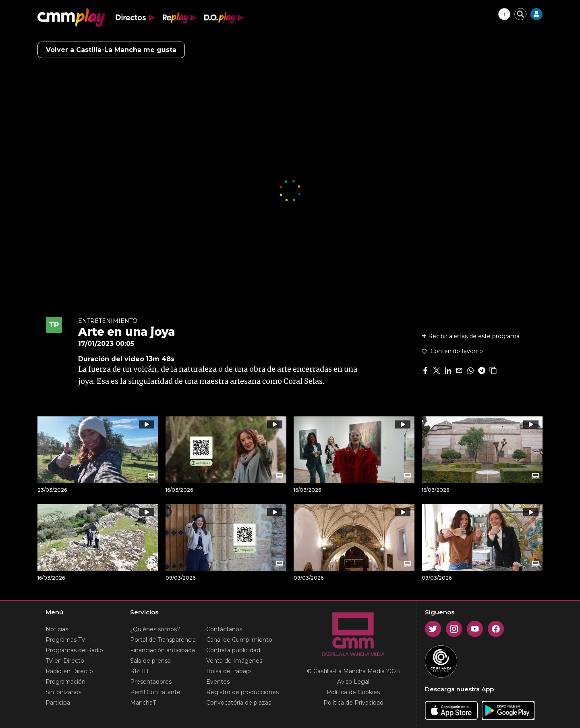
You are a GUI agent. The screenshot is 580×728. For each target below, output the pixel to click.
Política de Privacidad (353, 703)
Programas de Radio (74, 650)
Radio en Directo (69, 671)
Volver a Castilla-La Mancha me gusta (111, 50)
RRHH (139, 671)
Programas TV (65, 640)
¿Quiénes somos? (155, 629)
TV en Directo (65, 661)
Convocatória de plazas (239, 703)
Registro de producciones (242, 692)
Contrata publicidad (233, 650)
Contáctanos (224, 629)
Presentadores (151, 682)
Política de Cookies (353, 692)
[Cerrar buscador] (520, 14)
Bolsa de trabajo (229, 671)
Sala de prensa (150, 661)
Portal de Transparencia (163, 640)
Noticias (57, 629)
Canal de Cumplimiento (239, 640)
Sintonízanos (63, 692)
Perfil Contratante (155, 692)
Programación (65, 682)
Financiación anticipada (163, 650)
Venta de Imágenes (234, 661)
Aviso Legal (353, 682)
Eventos (218, 682)
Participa (58, 703)
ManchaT (143, 703)
